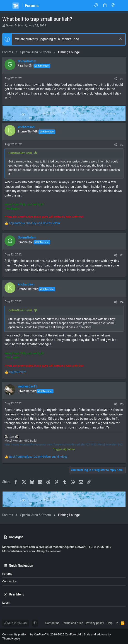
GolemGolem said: (20, 153)
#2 (122, 145)
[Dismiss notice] (120, 39)
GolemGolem (14, 25)
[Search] (121, 6)
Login (6, 603)
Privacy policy (95, 623)
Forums (7, 574)
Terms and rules (73, 623)
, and (34, 223)
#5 (122, 404)
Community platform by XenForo (42, 634)
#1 (122, 79)
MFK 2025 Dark (16, 623)
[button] (7, 6)
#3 (122, 255)
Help (110, 623)
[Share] (115, 79)
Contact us (10, 581)
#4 (122, 302)
